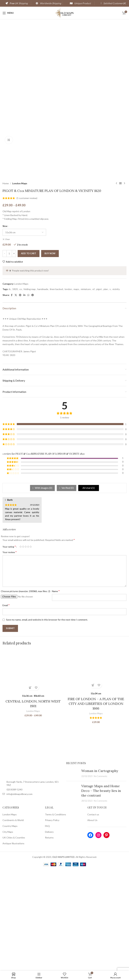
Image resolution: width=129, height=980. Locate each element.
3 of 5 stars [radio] (26, 648)
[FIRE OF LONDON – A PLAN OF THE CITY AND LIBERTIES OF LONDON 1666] (96, 771)
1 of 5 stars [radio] (21, 648)
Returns (49, 939)
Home (6, 285)
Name (56, 692)
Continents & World (13, 922)
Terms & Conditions (56, 916)
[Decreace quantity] (5, 355)
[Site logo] (65, 13)
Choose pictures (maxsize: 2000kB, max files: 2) (26, 692)
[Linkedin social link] (24, 396)
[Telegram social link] (33, 396)
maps (76, 391)
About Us (92, 922)
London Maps (20, 285)
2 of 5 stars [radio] (23, 648)
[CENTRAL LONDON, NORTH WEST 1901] (33, 772)
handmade (43, 391)
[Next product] (124, 285)
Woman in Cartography (100, 872)
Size (5, 327)
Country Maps (10, 927)
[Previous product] (116, 285)
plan (106, 391)
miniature (86, 391)
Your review (10, 653)
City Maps (8, 933)
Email (6, 706)
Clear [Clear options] (7, 341)
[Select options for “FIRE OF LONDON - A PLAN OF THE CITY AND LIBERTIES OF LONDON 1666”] (93, 786)
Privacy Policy (52, 922)
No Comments (100, 877)
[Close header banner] (125, 3)
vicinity (116, 391)
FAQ (47, 927)
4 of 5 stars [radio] (28, 648)
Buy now (50, 355)
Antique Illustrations (13, 945)
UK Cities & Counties (14, 939)
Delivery (49, 933)
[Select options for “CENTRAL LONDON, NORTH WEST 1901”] (30, 789)
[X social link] (16, 396)
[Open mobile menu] (8, 13)
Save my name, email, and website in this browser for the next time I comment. (47, 721)
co (21, 391)
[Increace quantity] (14, 355)
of (93, 391)
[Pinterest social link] (20, 396)
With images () (43, 589)
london (68, 391)
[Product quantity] (9, 355)
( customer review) (27, 299)
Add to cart (29, 355)
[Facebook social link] (12, 396)
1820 (15, 391)
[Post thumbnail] (72, 875)
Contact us (93, 916)
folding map (30, 391)
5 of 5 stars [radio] (31, 648)
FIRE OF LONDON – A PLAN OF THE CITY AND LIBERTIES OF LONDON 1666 (96, 805)
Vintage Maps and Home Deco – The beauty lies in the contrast (101, 892)
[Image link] (33, 871)
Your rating (9, 648)
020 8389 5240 (14, 891)
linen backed (56, 391)
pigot (99, 391)
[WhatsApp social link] (28, 396)
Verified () (67, 589)
